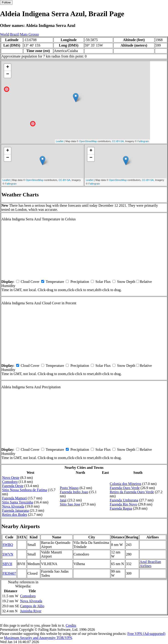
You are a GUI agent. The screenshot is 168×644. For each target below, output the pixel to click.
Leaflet (60, 141)
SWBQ (8, 545)
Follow (6, 2)
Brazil (14, 34)
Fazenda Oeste (13, 486)
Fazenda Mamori (14, 498)
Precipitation (80, 282)
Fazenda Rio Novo (123, 504)
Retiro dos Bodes (15, 515)
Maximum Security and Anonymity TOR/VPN (38, 638)
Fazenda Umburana (124, 500)
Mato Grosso (29, 34)
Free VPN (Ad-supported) (146, 634)
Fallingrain (143, 141)
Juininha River (31, 611)
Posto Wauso (69, 488)
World (5, 34)
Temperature (55, 282)
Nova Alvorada (13, 506)
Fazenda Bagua (121, 508)
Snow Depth (126, 282)
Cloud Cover (30, 282)
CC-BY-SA (118, 141)
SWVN (8, 554)
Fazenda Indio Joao (74, 492)
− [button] (8, 74)
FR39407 (9, 573)
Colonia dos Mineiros (126, 484)
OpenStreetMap (88, 141)
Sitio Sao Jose (70, 504)
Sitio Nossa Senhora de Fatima (24, 490)
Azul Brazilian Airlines (150, 564)
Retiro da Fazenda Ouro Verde (132, 492)
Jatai (63, 500)
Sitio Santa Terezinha (18, 502)
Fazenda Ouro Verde (125, 488)
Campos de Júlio (32, 606)
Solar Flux (103, 282)
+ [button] (8, 67)
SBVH (7, 564)
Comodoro (10, 482)
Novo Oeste (11, 478)
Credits (71, 625)
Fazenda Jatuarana (15, 510)
